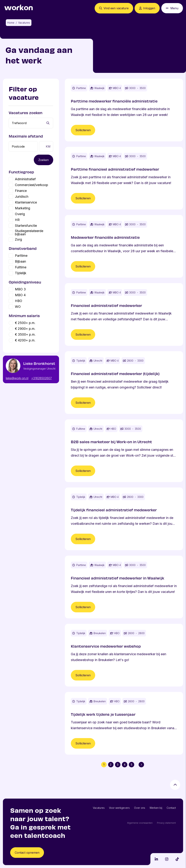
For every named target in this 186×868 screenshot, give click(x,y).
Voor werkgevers (119, 808)
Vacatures (99, 808)
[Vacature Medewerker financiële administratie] (124, 246)
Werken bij (156, 808)
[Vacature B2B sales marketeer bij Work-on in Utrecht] (124, 451)
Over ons (140, 808)
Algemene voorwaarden (140, 823)
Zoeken (44, 160)
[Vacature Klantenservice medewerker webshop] (124, 655)
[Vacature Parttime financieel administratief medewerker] (124, 178)
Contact (171, 808)
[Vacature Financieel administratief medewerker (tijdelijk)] (124, 383)
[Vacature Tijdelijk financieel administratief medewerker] (124, 519)
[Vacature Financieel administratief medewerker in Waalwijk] (124, 587)
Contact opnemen (27, 853)
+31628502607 (42, 378)
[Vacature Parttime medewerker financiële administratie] (124, 110)
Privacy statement (166, 823)
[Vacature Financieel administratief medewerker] (124, 314)
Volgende (142, 765)
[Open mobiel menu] (172, 8)
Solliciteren (83, 130)
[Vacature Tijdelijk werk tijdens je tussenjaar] (124, 723)
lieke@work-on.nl (17, 378)
